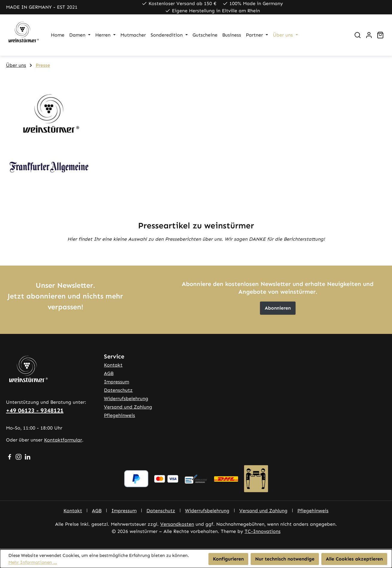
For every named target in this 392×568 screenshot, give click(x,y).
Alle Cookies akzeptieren (354, 559)
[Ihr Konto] (369, 35)
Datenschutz (118, 390)
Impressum (116, 382)
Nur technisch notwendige (285, 559)
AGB (109, 373)
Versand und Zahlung (128, 407)
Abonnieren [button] (278, 308)
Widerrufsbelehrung (126, 398)
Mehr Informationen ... (33, 562)
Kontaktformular (63, 440)
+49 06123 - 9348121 (35, 410)
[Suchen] (358, 35)
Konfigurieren (228, 559)
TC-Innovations (263, 531)
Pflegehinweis (119, 415)
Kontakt (113, 365)
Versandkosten (177, 524)
